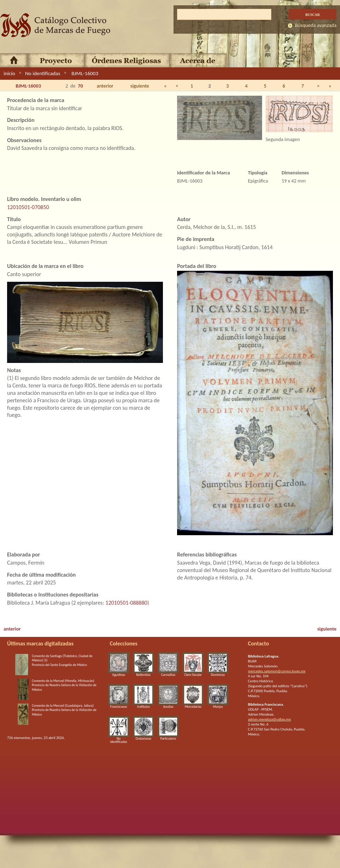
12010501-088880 (126, 603)
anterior (105, 86)
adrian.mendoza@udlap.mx (269, 719)
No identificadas (43, 73)
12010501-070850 (28, 207)
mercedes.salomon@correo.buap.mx (277, 671)
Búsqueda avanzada (316, 25)
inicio (9, 73)
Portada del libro (197, 266)
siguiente (140, 86)
